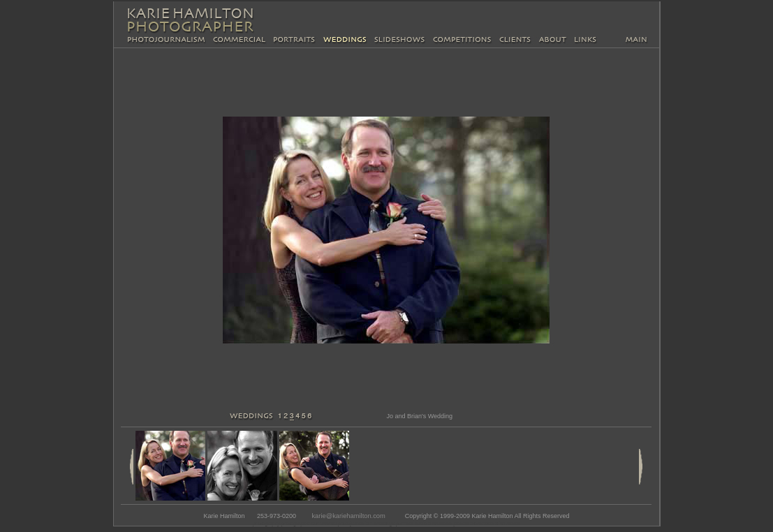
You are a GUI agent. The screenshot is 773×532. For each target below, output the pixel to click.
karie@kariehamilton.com (348, 516)
